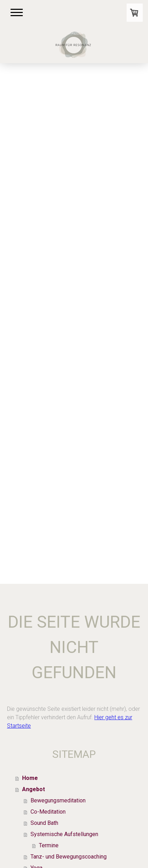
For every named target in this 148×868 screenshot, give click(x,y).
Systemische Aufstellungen (64, 834)
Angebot (33, 789)
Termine (49, 845)
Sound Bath (44, 823)
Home (30, 778)
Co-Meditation (48, 812)
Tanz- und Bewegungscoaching (69, 857)
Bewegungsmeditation (58, 800)
